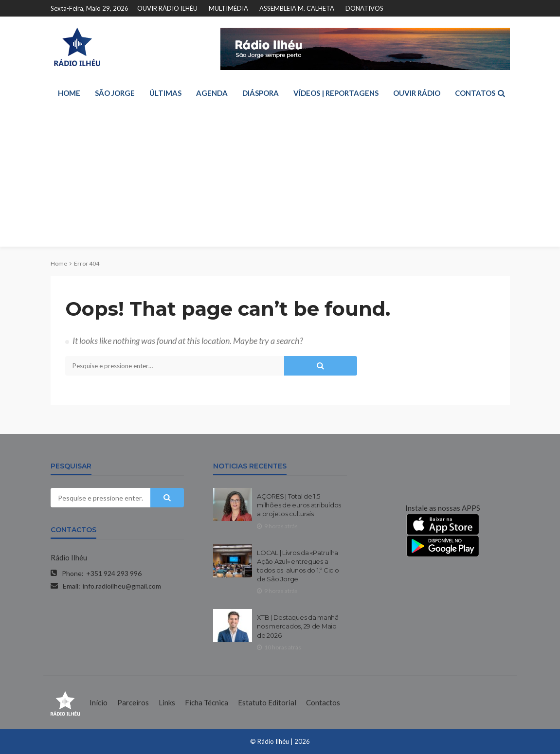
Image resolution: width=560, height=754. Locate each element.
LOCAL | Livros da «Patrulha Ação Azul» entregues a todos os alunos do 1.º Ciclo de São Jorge (298, 566)
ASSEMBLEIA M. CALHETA (297, 8)
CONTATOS (475, 93)
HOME (69, 93)
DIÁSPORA (261, 93)
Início (99, 702)
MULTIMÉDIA (228, 8)
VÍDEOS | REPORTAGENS (336, 93)
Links (167, 702)
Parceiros (133, 702)
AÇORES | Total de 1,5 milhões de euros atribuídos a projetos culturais (299, 505)
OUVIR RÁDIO (417, 93)
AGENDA (212, 93)
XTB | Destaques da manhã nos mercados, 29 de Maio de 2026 (298, 626)
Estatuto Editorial (267, 702)
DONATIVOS (364, 8)
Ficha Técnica (207, 702)
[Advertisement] (280, 179)
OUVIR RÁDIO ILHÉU (167, 8)
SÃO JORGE (115, 93)
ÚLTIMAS (165, 93)
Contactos (323, 702)
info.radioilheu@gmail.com (122, 586)
